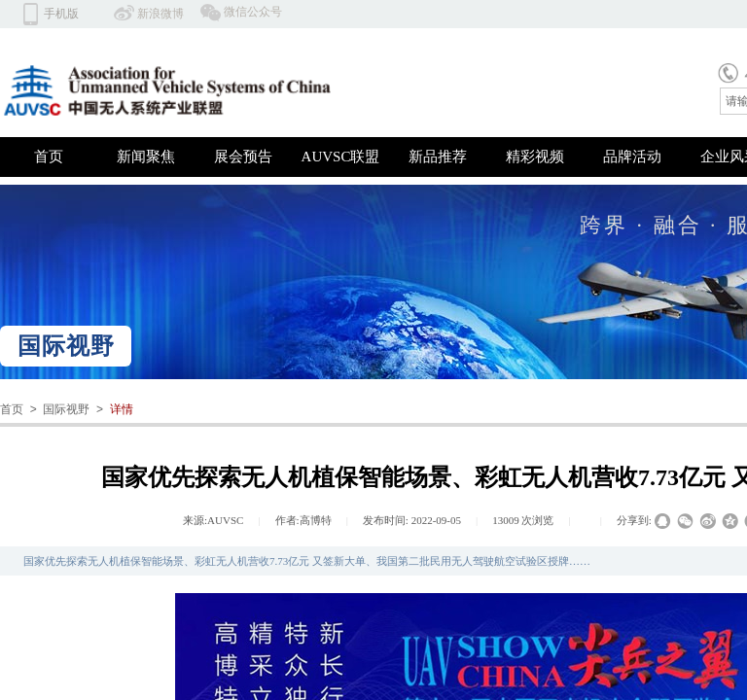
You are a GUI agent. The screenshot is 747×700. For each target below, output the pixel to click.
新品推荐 (438, 157)
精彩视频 (535, 157)
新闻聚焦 (146, 157)
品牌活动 (632, 157)
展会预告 (243, 157)
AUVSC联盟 (341, 157)
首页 (49, 157)
